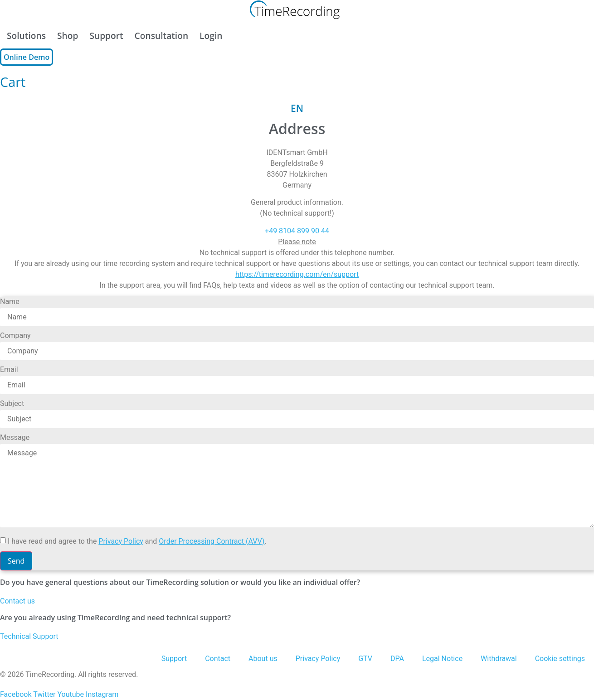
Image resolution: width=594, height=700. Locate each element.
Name (10, 302)
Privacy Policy (121, 541)
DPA (397, 659)
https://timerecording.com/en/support (297, 274)
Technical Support (29, 636)
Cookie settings (560, 659)
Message (15, 438)
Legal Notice (442, 659)
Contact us (17, 601)
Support (106, 36)
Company (15, 336)
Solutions (26, 36)
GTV (365, 659)
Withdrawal (499, 659)
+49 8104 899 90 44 (297, 231)
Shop (68, 36)
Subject (12, 404)
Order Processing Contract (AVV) (212, 541)
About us (263, 659)
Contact (218, 659)
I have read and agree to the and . (137, 541)
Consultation (162, 36)
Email (9, 370)
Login (211, 36)
